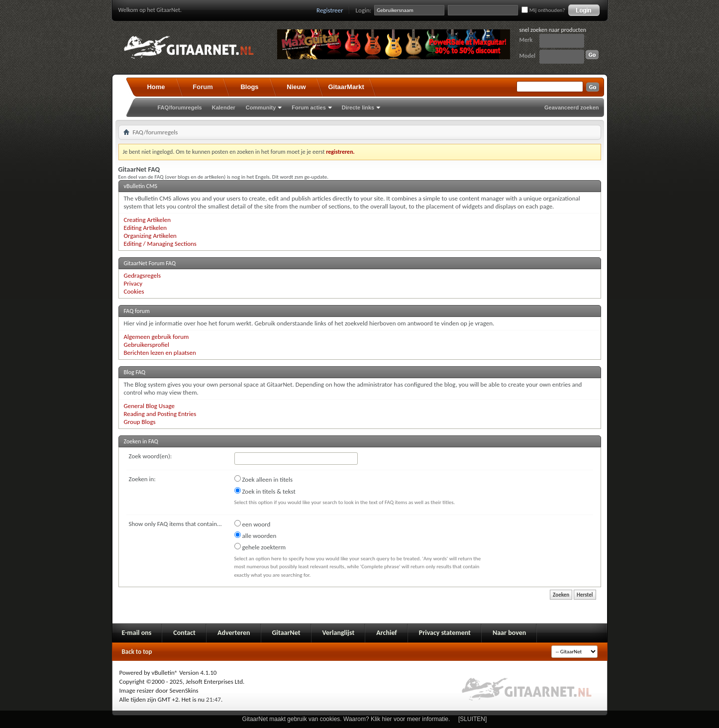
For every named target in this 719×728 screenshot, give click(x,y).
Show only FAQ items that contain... (175, 524)
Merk (526, 40)
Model (527, 56)
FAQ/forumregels (180, 107)
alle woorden (256, 535)
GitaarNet (286, 633)
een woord (253, 524)
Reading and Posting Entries (160, 414)
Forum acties (308, 107)
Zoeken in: (142, 479)
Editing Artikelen (146, 228)
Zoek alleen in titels (264, 479)
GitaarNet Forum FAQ (150, 263)
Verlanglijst (339, 633)
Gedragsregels (143, 275)
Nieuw (296, 87)
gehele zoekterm (260, 547)
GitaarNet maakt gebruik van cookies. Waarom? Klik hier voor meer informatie (345, 719)
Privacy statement (445, 633)
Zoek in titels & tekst (265, 491)
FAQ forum (137, 311)
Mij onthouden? (543, 10)
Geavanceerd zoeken (571, 107)
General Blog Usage (149, 406)
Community (261, 107)
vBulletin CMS (141, 186)
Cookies (134, 291)
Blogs (249, 87)
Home (156, 87)
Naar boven (509, 633)
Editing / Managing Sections (160, 244)
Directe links (358, 107)
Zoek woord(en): (151, 456)
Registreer (330, 10)
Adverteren (234, 633)
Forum (203, 87)
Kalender (224, 107)
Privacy (133, 283)
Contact (184, 633)
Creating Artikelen (148, 220)
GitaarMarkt (346, 87)
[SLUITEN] (472, 719)
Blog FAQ (135, 372)
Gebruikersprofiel (147, 345)
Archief (386, 633)
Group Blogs (140, 422)
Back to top (137, 652)
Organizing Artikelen (150, 236)
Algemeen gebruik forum (156, 337)
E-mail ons (137, 633)
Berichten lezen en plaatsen (160, 353)
